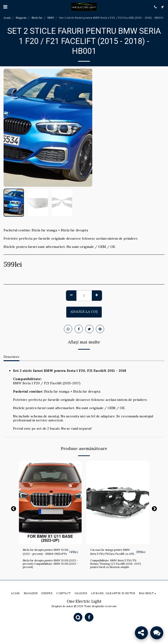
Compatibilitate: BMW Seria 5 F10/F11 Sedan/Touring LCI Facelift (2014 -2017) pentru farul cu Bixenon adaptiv (115, 564)
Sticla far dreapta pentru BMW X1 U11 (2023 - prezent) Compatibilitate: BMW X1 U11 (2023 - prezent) (50, 564)
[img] (50, 502)
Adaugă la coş (84, 312)
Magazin (21, 18)
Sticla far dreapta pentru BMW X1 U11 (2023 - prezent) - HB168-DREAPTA (45, 552)
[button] (5, 7)
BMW (51, 18)
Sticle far (37, 18)
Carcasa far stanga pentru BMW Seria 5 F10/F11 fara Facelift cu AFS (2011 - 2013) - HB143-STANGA (112, 552)
